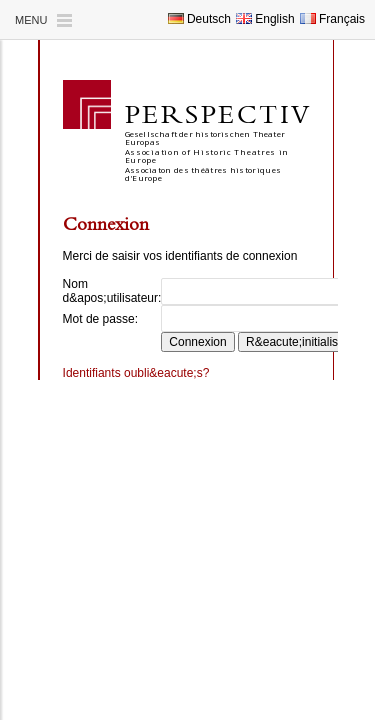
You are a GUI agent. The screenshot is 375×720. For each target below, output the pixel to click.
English (265, 19)
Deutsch (199, 19)
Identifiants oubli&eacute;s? (136, 373)
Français (332, 19)
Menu (31, 20)
